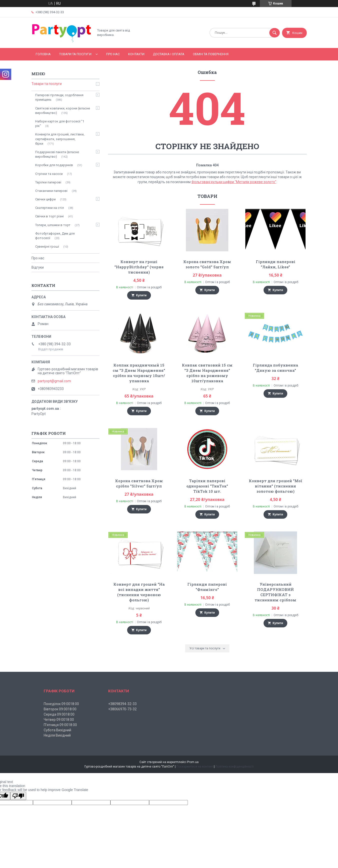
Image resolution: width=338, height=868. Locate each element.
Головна (43, 54)
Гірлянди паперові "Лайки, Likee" (276, 264)
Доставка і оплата (169, 54)
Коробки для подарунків (54, 165)
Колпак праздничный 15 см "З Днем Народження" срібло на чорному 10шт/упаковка (139, 373)
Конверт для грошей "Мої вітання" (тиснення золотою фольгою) (275, 486)
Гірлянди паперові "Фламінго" (207, 587)
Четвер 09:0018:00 (59, 720)
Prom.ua (193, 762)
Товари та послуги (75, 54)
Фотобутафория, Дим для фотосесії (55, 236)
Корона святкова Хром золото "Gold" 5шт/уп (207, 264)
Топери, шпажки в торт (53, 225)
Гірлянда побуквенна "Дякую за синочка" (275, 368)
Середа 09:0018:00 (59, 714)
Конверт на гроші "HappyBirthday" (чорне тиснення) (139, 267)
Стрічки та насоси (49, 174)
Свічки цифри (45, 199)
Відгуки (38, 267)
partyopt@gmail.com (54, 381)
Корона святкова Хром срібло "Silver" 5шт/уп (139, 483)
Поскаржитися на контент (195, 767)
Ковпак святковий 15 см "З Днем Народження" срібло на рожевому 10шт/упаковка (207, 373)
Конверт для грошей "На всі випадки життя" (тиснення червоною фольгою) (139, 592)
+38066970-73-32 (122, 709)
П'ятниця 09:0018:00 (60, 725)
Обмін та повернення (211, 54)
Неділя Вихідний (57, 735)
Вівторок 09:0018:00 (60, 709)
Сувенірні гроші (47, 246)
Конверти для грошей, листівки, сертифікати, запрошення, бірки (60, 139)
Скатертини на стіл (50, 208)
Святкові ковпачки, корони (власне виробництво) (63, 111)
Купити (141, 295)
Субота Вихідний (57, 730)
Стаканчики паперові (51, 191)
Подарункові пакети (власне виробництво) (57, 154)
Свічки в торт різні (49, 216)
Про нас (113, 54)
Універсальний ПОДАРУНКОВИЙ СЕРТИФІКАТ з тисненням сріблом (275, 592)
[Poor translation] (18, 796)
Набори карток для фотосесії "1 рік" (60, 124)
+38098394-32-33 (122, 704)
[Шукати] (275, 33)
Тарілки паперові (48, 182)
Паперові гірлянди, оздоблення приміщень (59, 97)
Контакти (136, 54)
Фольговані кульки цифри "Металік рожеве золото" (234, 182)
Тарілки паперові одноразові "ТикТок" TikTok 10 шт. (207, 486)
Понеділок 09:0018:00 (61, 704)
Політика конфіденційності (234, 767)
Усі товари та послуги (205, 648)
